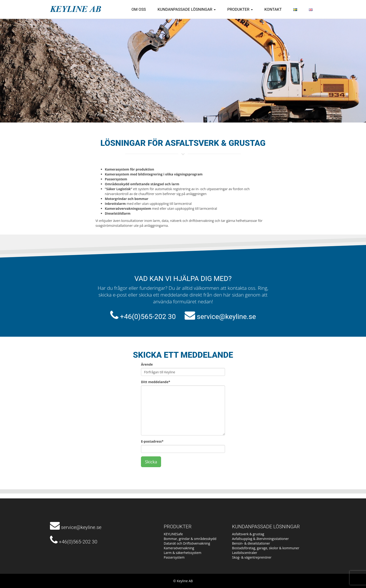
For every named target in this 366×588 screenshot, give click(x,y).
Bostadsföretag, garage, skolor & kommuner (266, 548)
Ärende (147, 364)
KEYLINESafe (173, 534)
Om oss (139, 9)
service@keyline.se (226, 317)
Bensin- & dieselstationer (251, 543)
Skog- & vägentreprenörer (252, 557)
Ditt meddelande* (156, 382)
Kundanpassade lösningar (187, 9)
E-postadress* (152, 441)
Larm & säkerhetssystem (183, 553)
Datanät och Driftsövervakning (187, 543)
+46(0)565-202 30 (148, 317)
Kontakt (273, 9)
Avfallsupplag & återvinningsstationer (260, 539)
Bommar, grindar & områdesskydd (190, 539)
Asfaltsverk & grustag (248, 534)
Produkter (240, 9)
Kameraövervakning (179, 548)
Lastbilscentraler (245, 553)
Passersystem (174, 557)
